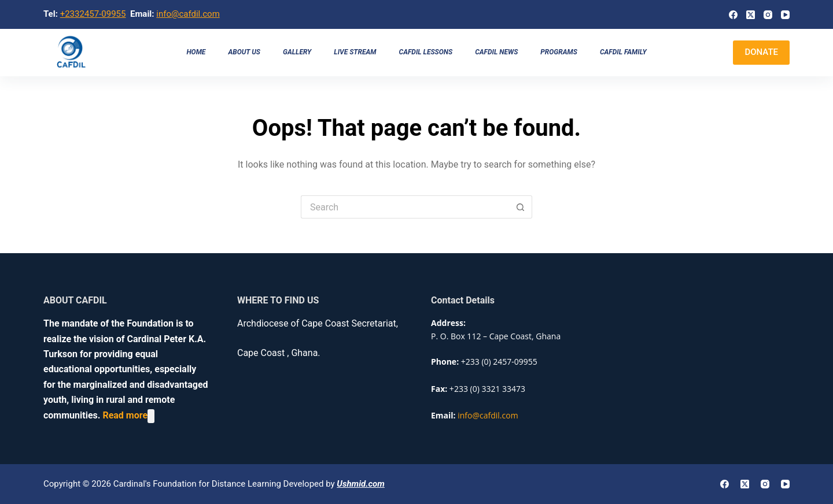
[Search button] (521, 207)
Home (196, 52)
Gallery (297, 52)
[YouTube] (785, 15)
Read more (125, 416)
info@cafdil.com (188, 14)
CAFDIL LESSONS (426, 52)
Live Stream (355, 52)
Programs (559, 52)
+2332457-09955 (93, 14)
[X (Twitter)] (751, 15)
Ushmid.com (360, 484)
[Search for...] (405, 207)
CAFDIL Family (623, 52)
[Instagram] (768, 15)
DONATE (761, 52)
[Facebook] (733, 15)
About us (244, 52)
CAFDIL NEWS (496, 52)
